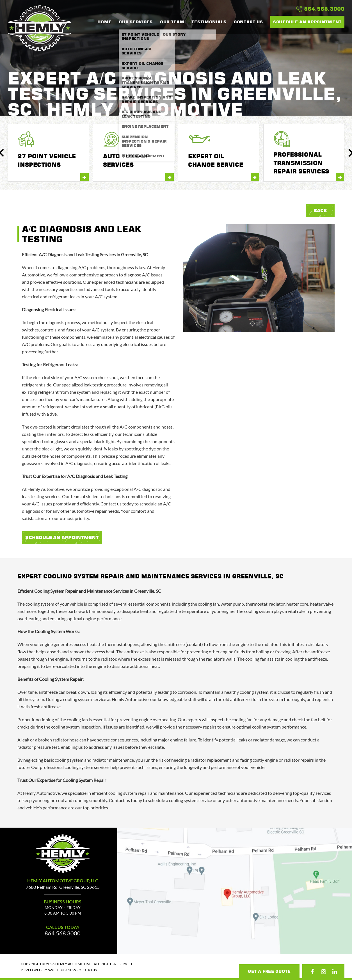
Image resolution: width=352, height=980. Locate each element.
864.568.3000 (320, 9)
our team (172, 22)
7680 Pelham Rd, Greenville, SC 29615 (63, 887)
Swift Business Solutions (72, 970)
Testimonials (209, 22)
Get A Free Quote (269, 971)
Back (320, 210)
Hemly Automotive (40, 28)
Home (105, 22)
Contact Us (248, 22)
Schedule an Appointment (307, 22)
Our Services (136, 22)
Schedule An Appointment (62, 537)
